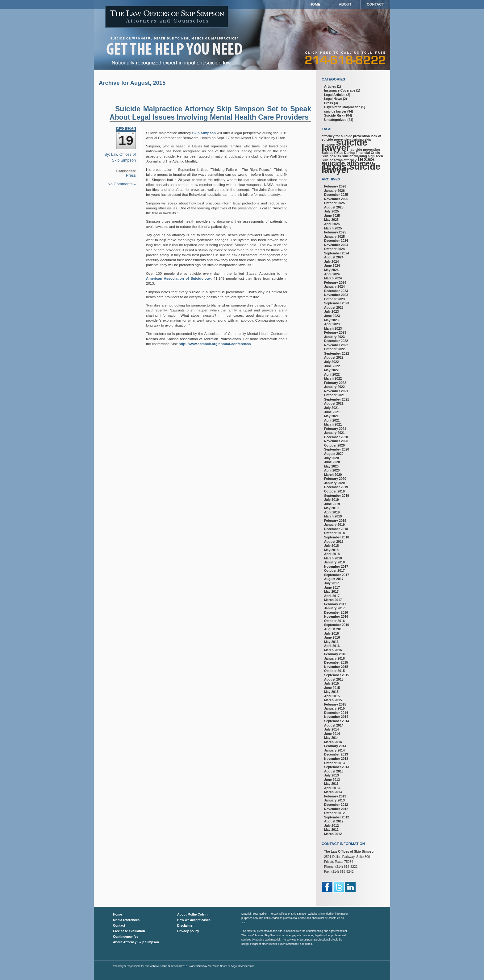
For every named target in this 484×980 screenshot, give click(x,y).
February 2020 (335, 479)
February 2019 (335, 521)
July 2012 (332, 826)
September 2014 (337, 721)
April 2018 (332, 554)
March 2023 (333, 328)
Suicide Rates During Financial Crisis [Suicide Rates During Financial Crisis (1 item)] (351, 153)
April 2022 (332, 374)
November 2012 (336, 809)
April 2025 (332, 224)
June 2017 (332, 587)
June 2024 (332, 266)
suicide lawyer (335, 111)
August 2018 (334, 541)
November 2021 (336, 391)
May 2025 (331, 220)
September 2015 (337, 675)
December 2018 (336, 529)
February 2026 (335, 186)
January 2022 (334, 387)
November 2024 (336, 245)
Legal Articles (335, 95)
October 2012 (334, 813)
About (345, 4)
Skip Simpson (204, 133)
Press (131, 175)
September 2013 (337, 767)
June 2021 (332, 412)
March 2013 (333, 792)
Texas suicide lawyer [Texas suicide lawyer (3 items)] (351, 168)
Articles (330, 86)
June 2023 (332, 316)
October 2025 (334, 203)
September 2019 (337, 496)
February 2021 (335, 429)
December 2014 (336, 713)
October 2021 (334, 395)
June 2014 (332, 734)
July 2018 (332, 546)
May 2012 (331, 830)
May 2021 (331, 416)
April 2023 (332, 324)
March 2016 (333, 650)
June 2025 (332, 216)
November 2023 (336, 295)
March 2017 (333, 600)
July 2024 (332, 261)
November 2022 (336, 345)
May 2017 (331, 591)
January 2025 (334, 237)
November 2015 (336, 667)
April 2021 (332, 420)
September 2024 (337, 253)
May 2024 (331, 270)
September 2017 (337, 575)
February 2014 (335, 746)
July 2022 (332, 362)
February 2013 (335, 796)
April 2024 (332, 274)
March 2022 (333, 378)
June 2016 (332, 637)
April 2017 (332, 596)
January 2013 (334, 800)
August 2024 (334, 257)
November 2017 (336, 566)
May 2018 (331, 550)
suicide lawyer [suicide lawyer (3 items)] (344, 145)
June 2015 (332, 688)
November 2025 (336, 199)
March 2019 (333, 516)
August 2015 (334, 679)
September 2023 (337, 303)
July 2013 (332, 775)
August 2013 (334, 771)
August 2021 (334, 403)
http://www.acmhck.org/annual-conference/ (215, 344)
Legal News (333, 99)
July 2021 (332, 408)
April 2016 (332, 646)
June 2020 (332, 462)
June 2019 (332, 504)
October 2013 (334, 763)
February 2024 (335, 282)
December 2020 (336, 437)
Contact (375, 4)
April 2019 (332, 512)
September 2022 (337, 353)
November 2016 (336, 616)
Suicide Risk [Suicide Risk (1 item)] (331, 156)
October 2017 (334, 570)
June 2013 (332, 780)
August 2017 (334, 579)
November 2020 (336, 441)
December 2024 (336, 241)
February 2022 (335, 383)
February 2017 (335, 604)
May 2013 (331, 784)
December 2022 (336, 341)
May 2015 (331, 692)
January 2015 (334, 708)
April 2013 (332, 788)
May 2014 (331, 738)
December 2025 (336, 195)
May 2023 (331, 320)
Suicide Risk (334, 115)
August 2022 (334, 357)
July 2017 (332, 583)
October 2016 (334, 621)
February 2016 (335, 654)
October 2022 (334, 349)
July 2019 (332, 500)
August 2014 (334, 725)
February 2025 (335, 232)
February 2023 (335, 332)
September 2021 (337, 399)
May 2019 (331, 508)
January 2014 (334, 750)
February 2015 (335, 704)
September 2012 (337, 817)
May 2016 (331, 642)
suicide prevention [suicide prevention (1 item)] (365, 150)
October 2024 (334, 249)
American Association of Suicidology (178, 278)
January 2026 (334, 191)
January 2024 (334, 286)
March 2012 (333, 834)
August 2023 (334, 307)
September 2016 (337, 625)
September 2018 (337, 537)
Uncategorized (335, 120)
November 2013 (336, 759)
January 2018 (334, 562)
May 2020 (331, 466)
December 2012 (336, 805)
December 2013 (336, 754)
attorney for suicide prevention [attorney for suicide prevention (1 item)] (346, 136)
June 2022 (332, 366)
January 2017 (334, 608)
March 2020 (333, 475)
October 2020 (334, 445)
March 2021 (333, 424)
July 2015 (332, 683)
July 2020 (332, 458)
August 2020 (334, 454)
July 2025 (332, 211)
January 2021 (334, 433)
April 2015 (332, 696)
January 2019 (334, 525)
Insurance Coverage (340, 90)
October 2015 (334, 671)
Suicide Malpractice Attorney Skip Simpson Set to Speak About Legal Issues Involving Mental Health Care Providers (210, 113)
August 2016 (334, 629)
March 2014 (333, 742)
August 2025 (334, 207)
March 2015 (333, 700)
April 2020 (332, 470)
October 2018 (334, 533)
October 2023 (334, 299)
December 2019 (336, 487)
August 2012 (334, 821)
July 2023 (332, 311)
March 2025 (333, 228)
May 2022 (331, 370)
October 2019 (334, 491)
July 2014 (332, 729)
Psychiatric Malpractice (342, 107)
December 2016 (336, 612)
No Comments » (122, 184)
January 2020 (334, 483)
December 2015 (336, 662)
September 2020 (337, 449)
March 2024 (333, 278)
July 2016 (332, 633)
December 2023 (336, 291)
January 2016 (334, 658)
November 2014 (336, 717)
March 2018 (333, 558)
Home (315, 4)
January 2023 (334, 337)
